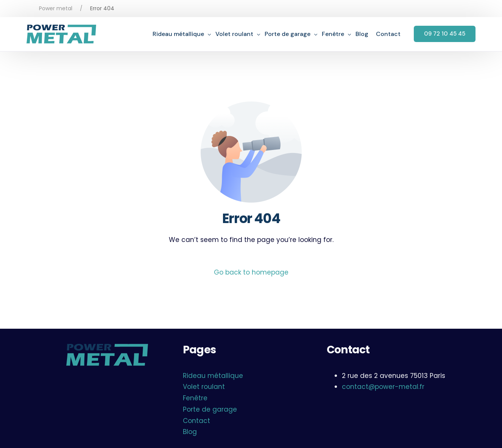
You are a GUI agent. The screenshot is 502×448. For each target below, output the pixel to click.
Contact (196, 421)
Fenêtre (195, 398)
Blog (190, 432)
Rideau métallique (213, 376)
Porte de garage (210, 409)
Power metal (56, 8)
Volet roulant (204, 387)
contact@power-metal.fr (383, 387)
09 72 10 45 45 (445, 34)
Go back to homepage (251, 272)
